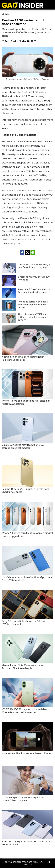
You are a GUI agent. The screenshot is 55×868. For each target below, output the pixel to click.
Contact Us (27, 865)
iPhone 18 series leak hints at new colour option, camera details (33, 305)
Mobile (5, 14)
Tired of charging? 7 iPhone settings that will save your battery (32, 317)
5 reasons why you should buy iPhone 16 (34, 278)
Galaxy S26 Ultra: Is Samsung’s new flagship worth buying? (34, 266)
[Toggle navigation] (50, 5)
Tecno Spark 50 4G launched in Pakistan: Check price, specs (34, 291)
